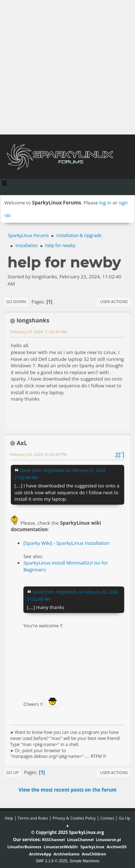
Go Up (12, 772)
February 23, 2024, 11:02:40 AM (39, 332)
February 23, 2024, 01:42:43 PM (39, 454)
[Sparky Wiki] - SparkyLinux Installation (66, 543)
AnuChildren (94, 854)
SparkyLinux (92, 847)
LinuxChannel (80, 839)
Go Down (16, 301)
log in (105, 203)
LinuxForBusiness (24, 847)
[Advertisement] (67, 67)
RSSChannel (53, 839)
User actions (114, 301)
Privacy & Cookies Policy (74, 818)
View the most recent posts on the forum (67, 790)
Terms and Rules (33, 818)
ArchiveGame (67, 854)
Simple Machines (85, 861)
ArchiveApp (40, 854)
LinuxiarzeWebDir (61, 847)
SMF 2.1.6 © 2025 (51, 861)
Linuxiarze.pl (109, 839)
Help (9, 818)
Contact (107, 818)
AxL (22, 443)
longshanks (33, 320)
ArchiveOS (116, 847)
